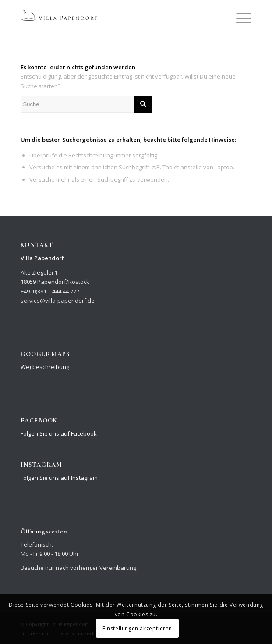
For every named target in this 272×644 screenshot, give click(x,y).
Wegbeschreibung (45, 367)
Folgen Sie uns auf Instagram (59, 478)
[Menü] (239, 18)
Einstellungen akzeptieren (137, 628)
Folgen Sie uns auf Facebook (59, 433)
